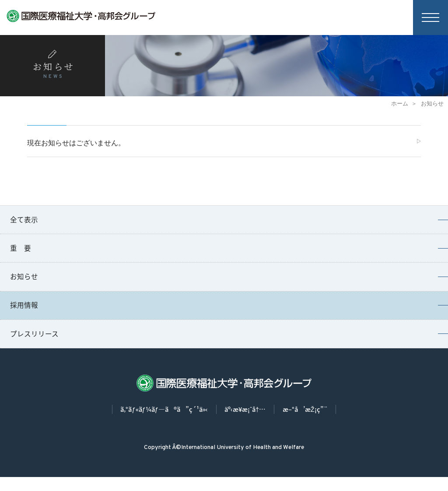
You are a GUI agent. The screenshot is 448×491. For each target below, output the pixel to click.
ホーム (400, 103)
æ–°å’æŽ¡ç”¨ (314, 423)
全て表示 (25, 223)
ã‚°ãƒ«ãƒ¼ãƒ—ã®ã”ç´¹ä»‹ (158, 423)
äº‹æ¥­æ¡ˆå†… (248, 423)
